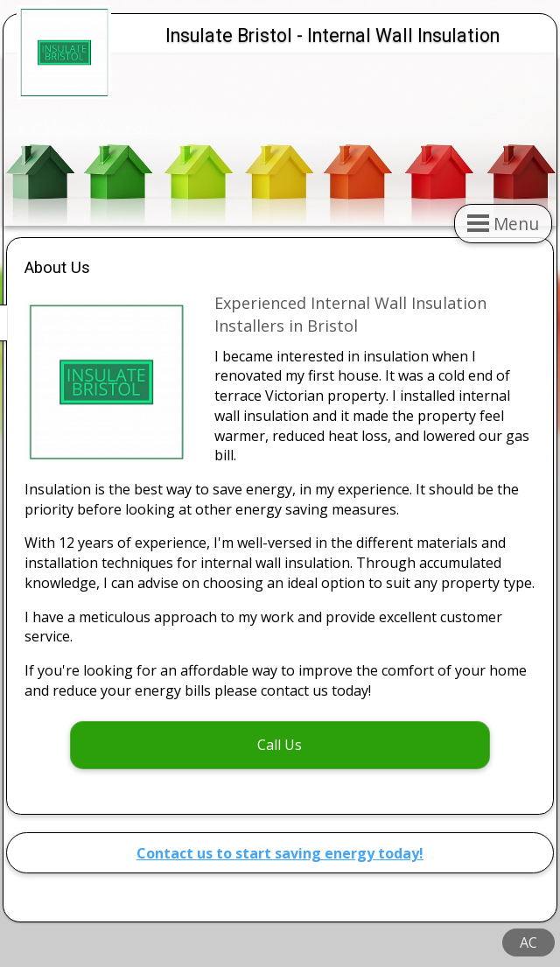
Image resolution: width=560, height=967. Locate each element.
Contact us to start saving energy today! (280, 853)
